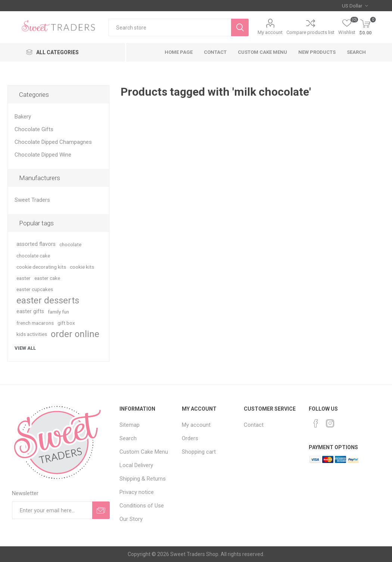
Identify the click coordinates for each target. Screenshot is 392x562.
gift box (66, 323)
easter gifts (30, 311)
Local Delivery (136, 465)
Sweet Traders (32, 200)
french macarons (35, 323)
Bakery (23, 117)
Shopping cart (199, 452)
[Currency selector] (355, 6)
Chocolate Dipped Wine (43, 155)
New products (317, 52)
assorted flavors (36, 244)
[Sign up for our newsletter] (52, 510)
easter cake (47, 278)
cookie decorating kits (41, 267)
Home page (179, 52)
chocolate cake (33, 256)
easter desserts (48, 300)
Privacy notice (137, 492)
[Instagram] (330, 423)
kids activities (32, 334)
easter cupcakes (35, 289)
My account (270, 32)
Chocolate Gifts (34, 129)
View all (25, 348)
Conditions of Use (142, 506)
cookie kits (82, 267)
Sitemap (130, 425)
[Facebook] (316, 423)
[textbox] (170, 27)
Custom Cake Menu (262, 52)
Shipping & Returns (143, 479)
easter (24, 278)
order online (75, 334)
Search (356, 52)
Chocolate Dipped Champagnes (53, 142)
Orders (190, 438)
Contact (215, 52)
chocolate (70, 244)
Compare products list (310, 32)
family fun (58, 312)
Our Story (131, 519)
